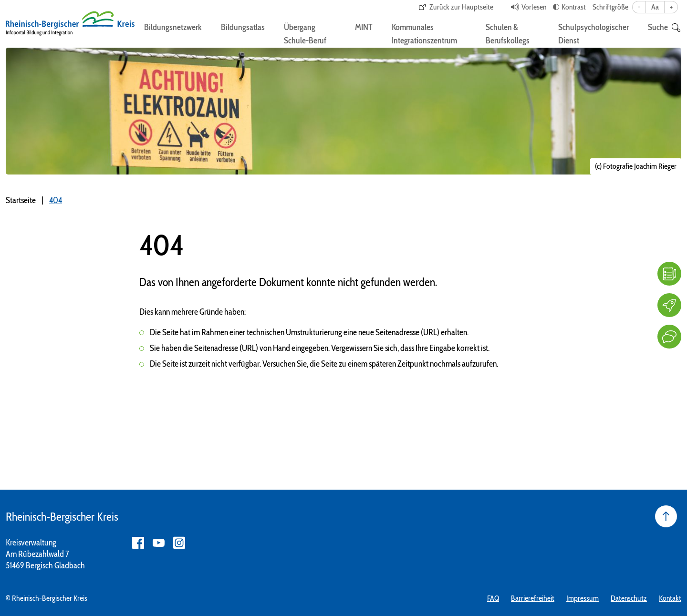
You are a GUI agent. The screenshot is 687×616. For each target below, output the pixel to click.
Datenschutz (629, 598)
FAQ (493, 598)
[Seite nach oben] (666, 516)
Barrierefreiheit (533, 598)
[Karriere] (669, 305)
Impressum (583, 598)
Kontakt (670, 598)
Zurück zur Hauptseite (461, 7)
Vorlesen (534, 7)
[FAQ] (669, 274)
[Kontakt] (669, 337)
